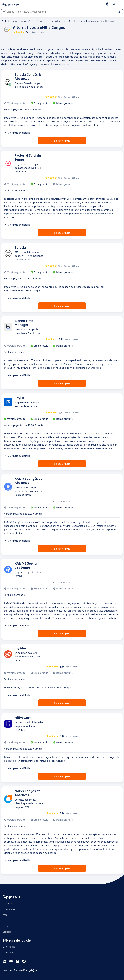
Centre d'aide (9, 953)
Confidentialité (9, 903)
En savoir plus (62, 141)
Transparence (9, 909)
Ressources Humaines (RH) (20, 21)
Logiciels (7, 932)
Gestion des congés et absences (52, 21)
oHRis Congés (78, 21)
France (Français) (26, 970)
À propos (7, 926)
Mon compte (9, 947)
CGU (5, 915)
